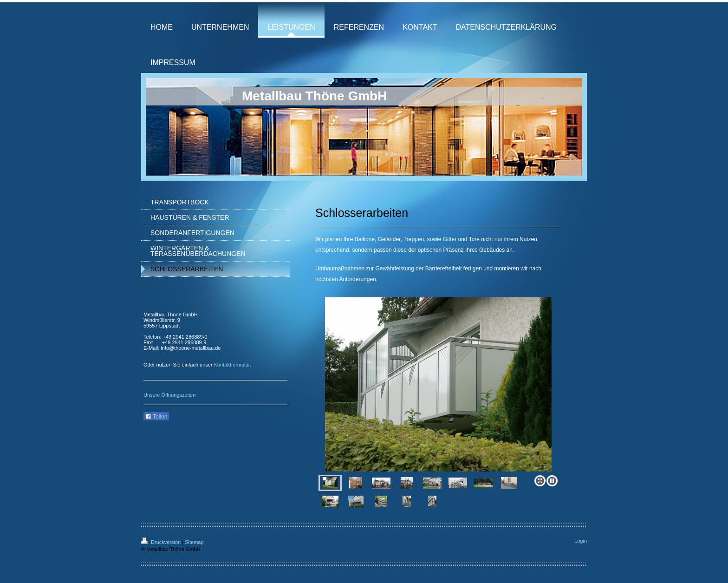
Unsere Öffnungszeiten (169, 395)
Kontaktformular (232, 365)
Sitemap (194, 542)
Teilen (156, 417)
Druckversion (162, 542)
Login (581, 541)
